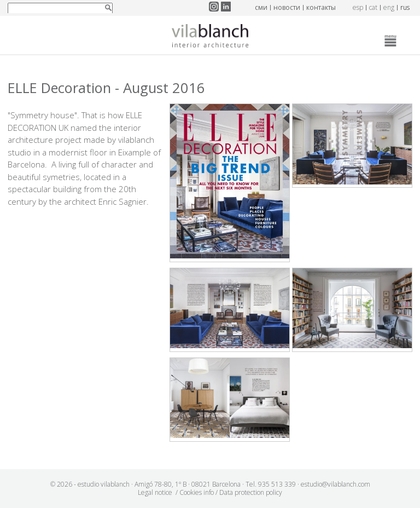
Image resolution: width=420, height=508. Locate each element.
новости (287, 7)
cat (373, 7)
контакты (321, 7)
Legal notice (155, 492)
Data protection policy (251, 492)
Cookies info (197, 492)
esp (358, 7)
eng (389, 7)
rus (405, 7)
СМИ (261, 7)
